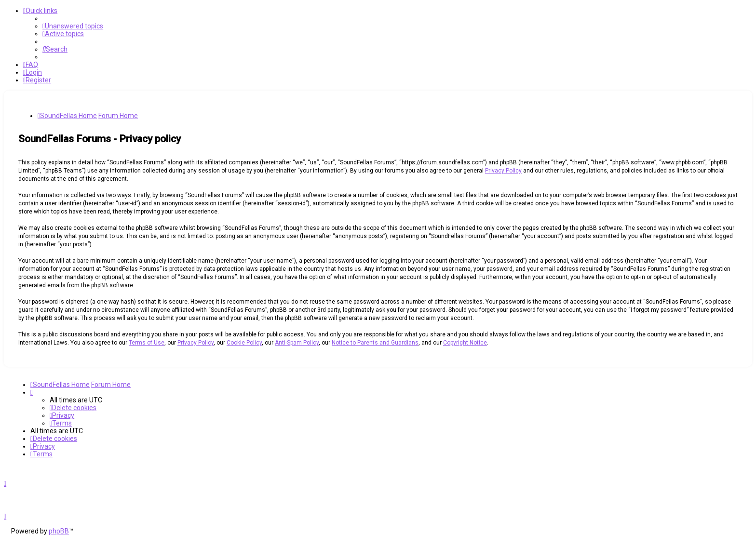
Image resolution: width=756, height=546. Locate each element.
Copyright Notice (465, 343)
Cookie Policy (244, 343)
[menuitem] (73, 26)
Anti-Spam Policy (297, 343)
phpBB (59, 531)
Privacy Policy (503, 171)
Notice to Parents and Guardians (375, 343)
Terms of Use (147, 343)
